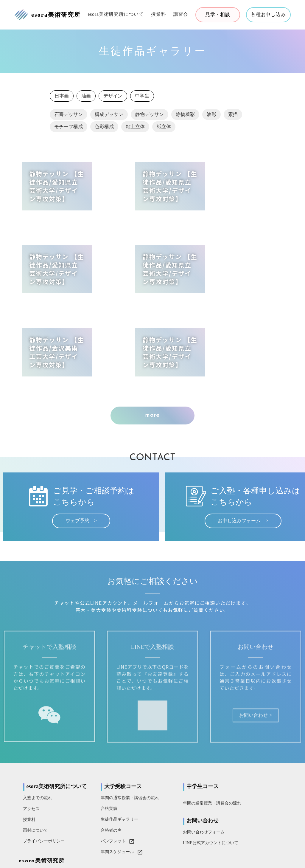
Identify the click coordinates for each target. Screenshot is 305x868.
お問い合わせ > (243, 658)
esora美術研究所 (249, 721)
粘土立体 (135, 129)
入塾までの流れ (38, 739)
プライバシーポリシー (45, 782)
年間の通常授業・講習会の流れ (117, 732)
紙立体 (164, 129)
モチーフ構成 (69, 129)
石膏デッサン (69, 116)
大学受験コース (111, 720)
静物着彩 (185, 116)
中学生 (142, 98)
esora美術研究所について (115, 14)
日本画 (62, 98)
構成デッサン (109, 116)
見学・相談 (217, 15)
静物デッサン (150, 116)
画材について (36, 771)
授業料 (158, 14)
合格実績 (97, 743)
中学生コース (177, 720)
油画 (86, 98)
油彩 (211, 116)
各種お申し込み (268, 15)
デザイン (113, 98)
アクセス (32, 750)
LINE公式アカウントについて (185, 778)
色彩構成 (104, 129)
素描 (233, 116)
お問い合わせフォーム (178, 767)
